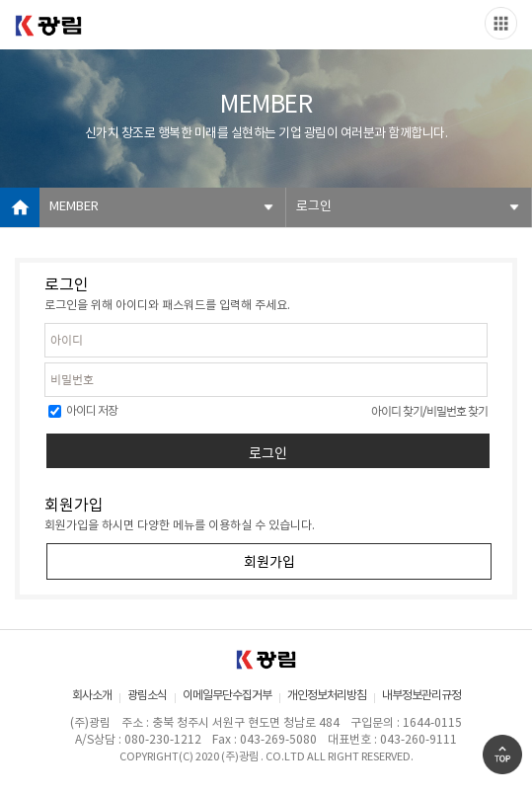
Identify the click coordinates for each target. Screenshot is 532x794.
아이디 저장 (83, 411)
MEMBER (74, 207)
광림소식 (147, 696)
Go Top (502, 754)
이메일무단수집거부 (227, 696)
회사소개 (92, 696)
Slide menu (501, 23)
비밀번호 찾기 (457, 411)
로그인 (314, 207)
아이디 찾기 (397, 411)
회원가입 (269, 561)
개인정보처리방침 (327, 696)
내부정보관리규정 (421, 696)
